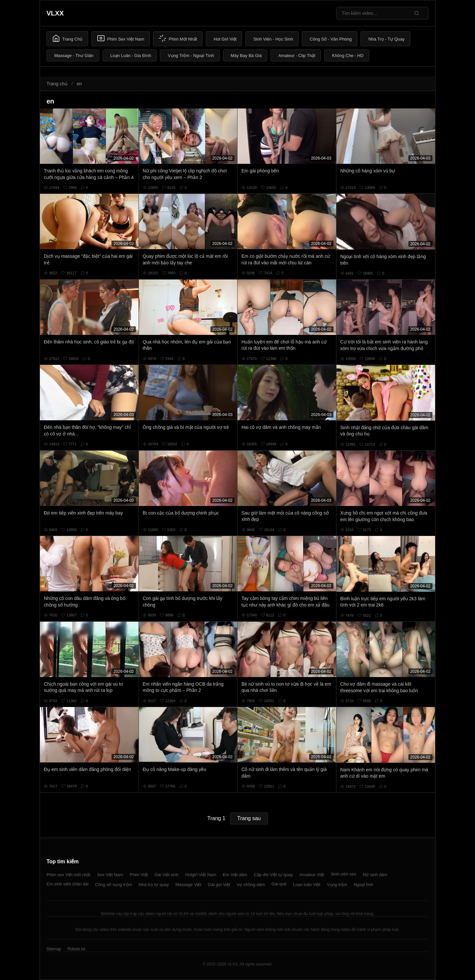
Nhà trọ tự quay (154, 885)
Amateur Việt (312, 875)
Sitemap (54, 949)
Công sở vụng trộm (113, 885)
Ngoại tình (363, 885)
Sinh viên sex (343, 874)
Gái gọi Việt (219, 885)
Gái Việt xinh (166, 875)
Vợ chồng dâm (251, 885)
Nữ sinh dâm (375, 875)
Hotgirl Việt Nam (201, 875)
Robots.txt (76, 949)
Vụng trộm (337, 885)
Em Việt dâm (235, 875)
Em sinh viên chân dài (67, 884)
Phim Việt (139, 875)
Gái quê (279, 884)
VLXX (55, 13)
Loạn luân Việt (307, 885)
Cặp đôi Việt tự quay (273, 875)
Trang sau (249, 818)
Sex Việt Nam (110, 875)
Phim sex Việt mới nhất (68, 875)
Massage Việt (188, 885)
